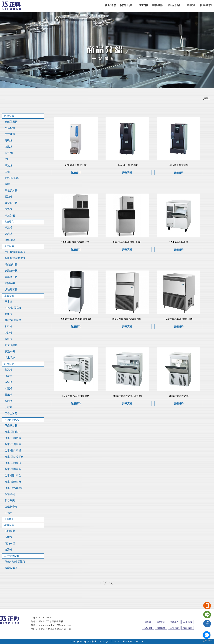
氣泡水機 (10, 351)
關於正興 (126, 5)
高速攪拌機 (11, 345)
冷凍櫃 (8, 382)
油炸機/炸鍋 (12, 178)
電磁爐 (8, 140)
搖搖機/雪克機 (13, 308)
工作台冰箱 (11, 413)
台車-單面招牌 (13, 432)
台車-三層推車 (13, 444)
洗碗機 (8, 537)
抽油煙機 (10, 531)
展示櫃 (8, 395)
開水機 (8, 314)
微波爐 (8, 165)
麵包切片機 (11, 190)
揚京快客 (92, 641)
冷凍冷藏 (9, 364)
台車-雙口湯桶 (13, 450)
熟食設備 (9, 116)
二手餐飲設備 (11, 556)
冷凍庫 (8, 376)
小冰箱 (8, 407)
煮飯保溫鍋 (11, 122)
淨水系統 (10, 358)
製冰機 (8, 370)
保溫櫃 (8, 227)
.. (121, 641)
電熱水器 (10, 543)
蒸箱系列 (10, 494)
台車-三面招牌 (13, 438)
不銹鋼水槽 (11, 425)
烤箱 (7, 172)
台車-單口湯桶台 (14, 457)
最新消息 (110, 5)
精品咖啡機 (11, 264)
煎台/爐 (9, 153)
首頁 (206, 98)
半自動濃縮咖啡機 (15, 252)
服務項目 (158, 5)
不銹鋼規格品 (11, 420)
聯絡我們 (206, 5)
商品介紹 (174, 5)
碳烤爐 (8, 234)
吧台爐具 (9, 222)
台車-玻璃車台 (13, 482)
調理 (7, 184)
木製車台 (9, 519)
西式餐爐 (10, 128)
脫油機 (8, 197)
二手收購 (142, 5)
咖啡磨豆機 (11, 277)
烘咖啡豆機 (11, 289)
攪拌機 (8, 209)
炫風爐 (8, 147)
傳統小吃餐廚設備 (15, 562)
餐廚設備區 (11, 568)
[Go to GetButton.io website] (207, 641)
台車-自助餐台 (13, 463)
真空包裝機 (11, 203)
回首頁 (148, 622)
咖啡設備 (9, 246)
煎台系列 (10, 500)
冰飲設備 (9, 296)
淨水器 (8, 301)
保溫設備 (10, 215)
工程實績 (190, 5)
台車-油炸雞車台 (14, 488)
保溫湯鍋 (10, 240)
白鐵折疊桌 (11, 507)
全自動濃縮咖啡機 (15, 258)
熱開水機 (10, 283)
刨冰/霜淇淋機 (13, 320)
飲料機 (8, 326)
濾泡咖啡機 (11, 271)
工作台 (8, 513)
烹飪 (7, 159)
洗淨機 (8, 550)
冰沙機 (8, 333)
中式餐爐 (10, 134)
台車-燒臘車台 (13, 469)
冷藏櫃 (8, 388)
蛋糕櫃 (8, 401)
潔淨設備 (9, 525)
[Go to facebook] (207, 635)
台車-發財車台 (13, 475)
